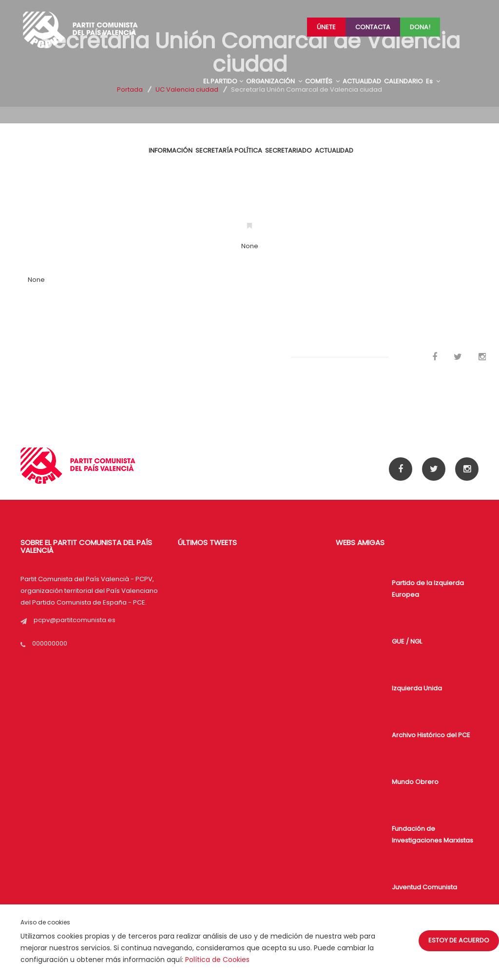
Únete (326, 27)
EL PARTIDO (223, 81)
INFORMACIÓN (171, 150)
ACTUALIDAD (362, 81)
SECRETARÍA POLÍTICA (229, 150)
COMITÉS (322, 81)
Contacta (373, 27)
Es (433, 81)
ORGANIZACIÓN (274, 81)
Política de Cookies (217, 960)
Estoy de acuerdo (459, 940)
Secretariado (288, 150)
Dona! (420, 27)
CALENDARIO (403, 81)
